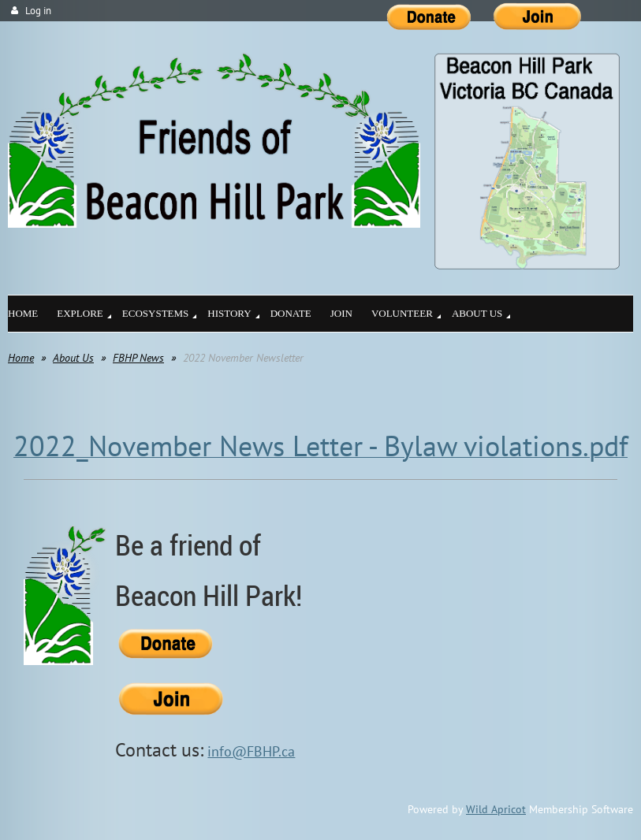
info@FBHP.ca (251, 751)
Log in (38, 11)
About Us (73, 358)
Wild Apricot (496, 809)
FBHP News (138, 358)
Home (21, 358)
